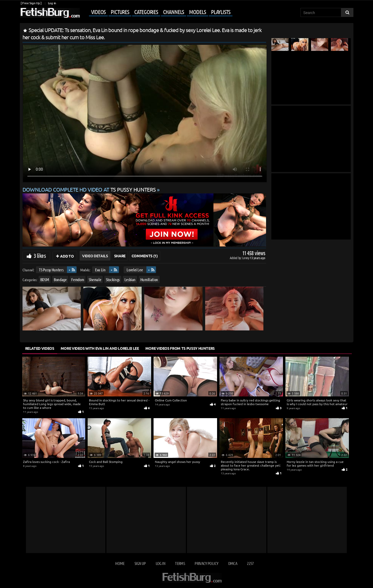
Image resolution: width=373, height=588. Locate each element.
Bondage (60, 279)
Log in (52, 3)
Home (120, 563)
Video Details (95, 256)
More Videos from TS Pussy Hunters (180, 348)
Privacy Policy (206, 563)
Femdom (78, 279)
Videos (98, 12)
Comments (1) (145, 256)
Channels (174, 12)
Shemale (95, 279)
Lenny (246, 258)
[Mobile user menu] (157, 12)
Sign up (140, 563)
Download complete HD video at (90, 189)
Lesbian (130, 279)
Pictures (120, 12)
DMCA (233, 563)
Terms (180, 563)
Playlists (221, 12)
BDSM (44, 279)
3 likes (40, 255)
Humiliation (149, 279)
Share (120, 256)
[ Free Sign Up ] (31, 3)
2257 (250, 563)
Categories (146, 12)
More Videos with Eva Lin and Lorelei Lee (100, 348)
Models (197, 12)
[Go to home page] (50, 13)
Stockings (113, 279)
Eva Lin (100, 270)
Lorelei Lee (135, 270)
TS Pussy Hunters (51, 270)
